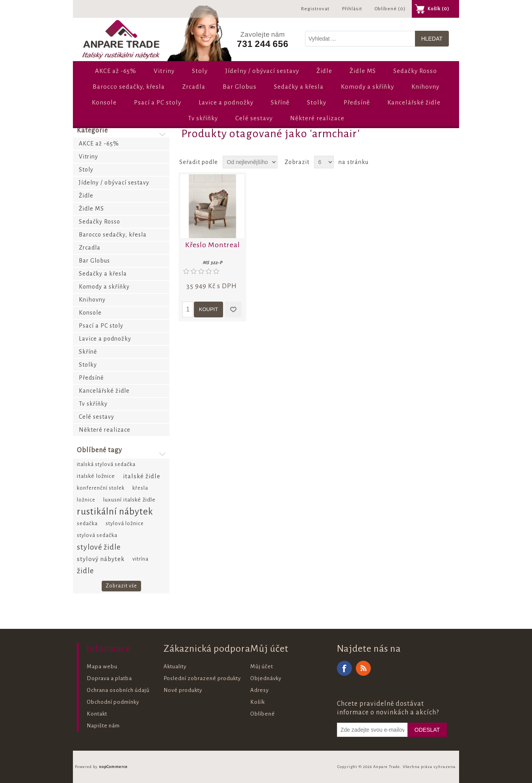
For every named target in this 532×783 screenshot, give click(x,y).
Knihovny (425, 87)
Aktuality (175, 666)
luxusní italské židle (129, 500)
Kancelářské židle (414, 102)
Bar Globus (240, 87)
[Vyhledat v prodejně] (360, 39)
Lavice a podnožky (226, 102)
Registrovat (315, 9)
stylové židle (99, 547)
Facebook (344, 668)
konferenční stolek (101, 488)
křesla (140, 488)
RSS (363, 668)
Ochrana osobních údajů (118, 690)
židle (85, 571)
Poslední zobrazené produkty (202, 678)
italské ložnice (96, 476)
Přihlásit (352, 9)
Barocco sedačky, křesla (129, 87)
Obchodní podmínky (113, 702)
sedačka (87, 523)
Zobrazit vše (121, 586)
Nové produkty (183, 690)
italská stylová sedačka (106, 464)
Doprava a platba (109, 678)
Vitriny (164, 71)
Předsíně (357, 102)
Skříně (280, 102)
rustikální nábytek (115, 512)
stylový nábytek (101, 559)
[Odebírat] (372, 730)
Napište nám (103, 726)
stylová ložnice (125, 523)
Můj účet (262, 666)
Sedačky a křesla (299, 87)
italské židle (142, 476)
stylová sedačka (97, 535)
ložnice (86, 500)
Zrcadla (194, 87)
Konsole (104, 102)
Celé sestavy (254, 118)
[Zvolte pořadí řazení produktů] (250, 162)
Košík (258, 702)
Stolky (317, 102)
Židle (324, 71)
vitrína (140, 559)
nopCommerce (113, 767)
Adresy (259, 690)
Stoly (200, 71)
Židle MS (363, 71)
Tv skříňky (203, 118)
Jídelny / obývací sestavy (262, 71)
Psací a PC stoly (158, 102)
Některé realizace (317, 118)
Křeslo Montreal (213, 245)
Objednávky (266, 678)
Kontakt (97, 714)
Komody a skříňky (367, 87)
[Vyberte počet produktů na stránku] (324, 162)
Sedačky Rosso (415, 71)
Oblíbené (263, 714)
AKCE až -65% (116, 71)
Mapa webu (102, 666)
